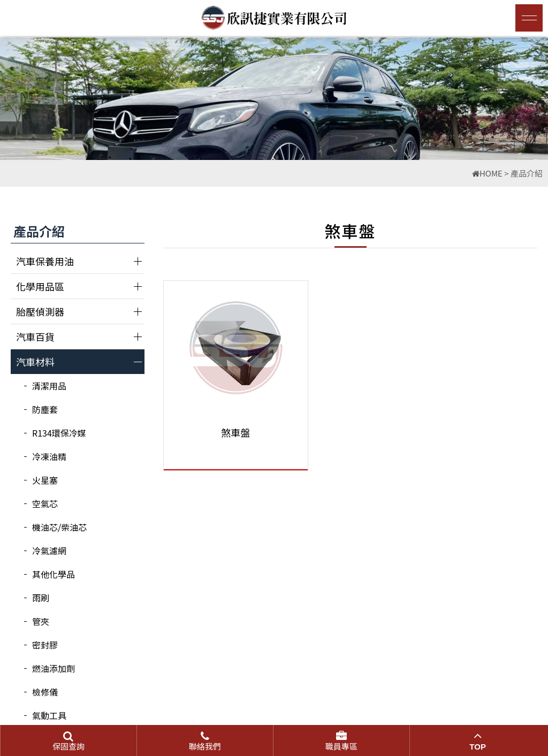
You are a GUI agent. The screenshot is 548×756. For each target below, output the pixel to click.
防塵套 (45, 409)
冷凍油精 (49, 456)
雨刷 (41, 598)
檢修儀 (45, 692)
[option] (274, 99)
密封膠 (45, 645)
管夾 (41, 621)
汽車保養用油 (45, 261)
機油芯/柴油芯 (59, 527)
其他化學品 (54, 574)
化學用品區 (40, 286)
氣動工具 (49, 715)
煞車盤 (223, 432)
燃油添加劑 (54, 668)
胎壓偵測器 (40, 311)
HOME (487, 173)
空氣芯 (45, 503)
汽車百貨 (35, 337)
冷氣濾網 (49, 551)
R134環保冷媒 (59, 433)
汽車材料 (35, 362)
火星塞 (45, 480)
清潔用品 (49, 386)
